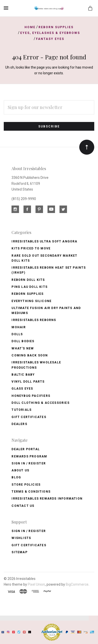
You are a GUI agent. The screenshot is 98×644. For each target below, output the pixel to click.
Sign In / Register (29, 463)
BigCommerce (77, 584)
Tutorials (21, 410)
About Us (20, 470)
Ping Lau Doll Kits (29, 287)
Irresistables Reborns (34, 320)
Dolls (17, 334)
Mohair (19, 327)
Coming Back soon (30, 355)
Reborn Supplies (27, 294)
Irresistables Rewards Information (47, 499)
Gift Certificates (29, 417)
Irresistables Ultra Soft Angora (44, 241)
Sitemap (19, 552)
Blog (16, 477)
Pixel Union (36, 584)
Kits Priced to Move (31, 248)
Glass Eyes (22, 389)
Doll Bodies (23, 341)
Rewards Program (29, 456)
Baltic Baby (23, 375)
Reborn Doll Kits (28, 280)
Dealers (19, 424)
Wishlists (21, 538)
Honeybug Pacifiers (31, 396)
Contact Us (23, 506)
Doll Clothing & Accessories (40, 403)
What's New (23, 348)
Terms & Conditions (31, 492)
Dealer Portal (26, 449)
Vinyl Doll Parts (28, 382)
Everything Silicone (31, 301)
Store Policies (26, 485)
